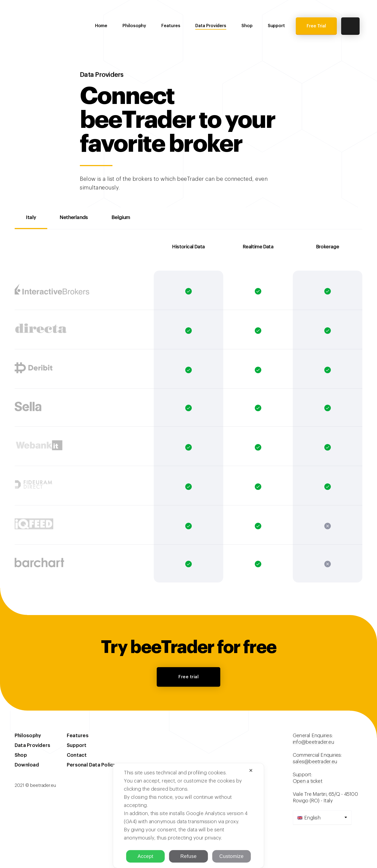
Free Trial (316, 26)
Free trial (188, 678)
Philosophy (134, 26)
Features (171, 26)
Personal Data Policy (91, 766)
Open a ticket (308, 782)
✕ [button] (251, 771)
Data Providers (211, 26)
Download (27, 766)
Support (276, 26)
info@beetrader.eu (313, 743)
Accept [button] (146, 856)
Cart (350, 26)
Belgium (132, 218)
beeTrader (39, 26)
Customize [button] (232, 856)
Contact (77, 756)
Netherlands (80, 218)
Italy (33, 218)
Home (101, 26)
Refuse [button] (188, 856)
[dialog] (188, 816)
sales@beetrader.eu (315, 763)
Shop (247, 26)
